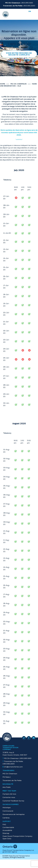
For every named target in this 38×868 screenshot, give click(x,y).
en (30, 12)
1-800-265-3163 (19, 44)
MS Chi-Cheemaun (19, 84)
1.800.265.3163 (18, 759)
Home (3, 84)
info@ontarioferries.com (13, 767)
